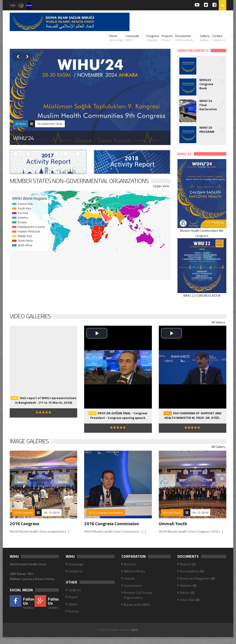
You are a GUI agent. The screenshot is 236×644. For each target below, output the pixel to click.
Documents (184, 38)
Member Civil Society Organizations (138, 595)
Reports (185, 564)
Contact (219, 38)
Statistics (186, 585)
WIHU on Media (134, 571)
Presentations (190, 571)
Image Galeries (29, 441)
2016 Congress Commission (106, 512)
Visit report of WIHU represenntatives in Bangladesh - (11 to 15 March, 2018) (43, 400)
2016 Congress (23, 512)
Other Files (187, 600)
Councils (129, 578)
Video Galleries (30, 316)
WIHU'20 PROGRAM (207, 130)
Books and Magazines (195, 578)
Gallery (205, 38)
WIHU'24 (24, 138)
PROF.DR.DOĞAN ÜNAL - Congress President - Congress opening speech (118, 415)
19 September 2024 (50, 124)
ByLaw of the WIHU (137, 605)
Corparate (132, 38)
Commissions (133, 585)
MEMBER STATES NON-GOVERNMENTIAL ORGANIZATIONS (79, 181)
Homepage (76, 564)
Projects (167, 38)
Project (73, 597)
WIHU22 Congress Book (206, 84)
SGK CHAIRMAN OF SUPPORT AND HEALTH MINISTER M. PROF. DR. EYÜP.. (193, 415)
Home (116, 38)
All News (21, 124)
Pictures (74, 611)
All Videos (218, 322)
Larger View (161, 186)
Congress (153, 38)
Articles (185, 593)
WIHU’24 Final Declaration (208, 105)
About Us (130, 564)
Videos (73, 604)
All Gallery (218, 447)
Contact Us (75, 571)
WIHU (135, 630)
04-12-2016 (52, 512)
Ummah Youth (172, 512)
